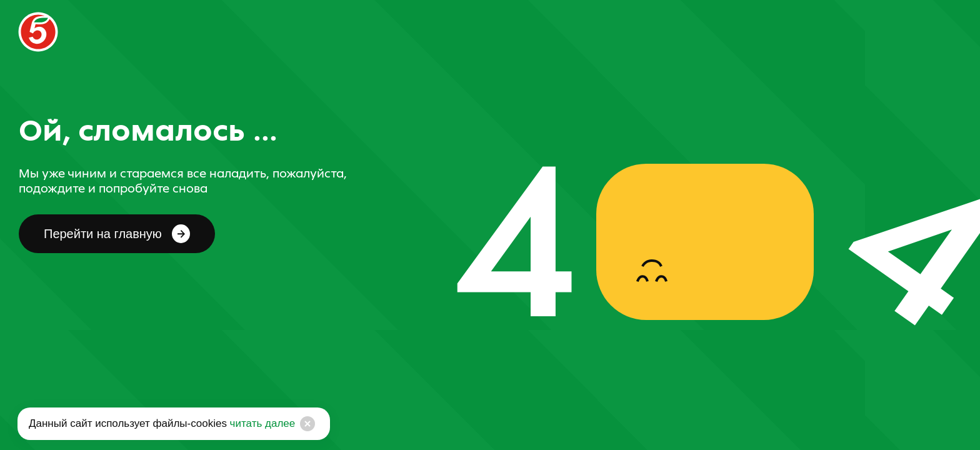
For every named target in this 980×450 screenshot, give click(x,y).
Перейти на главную (117, 234)
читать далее (261, 423)
